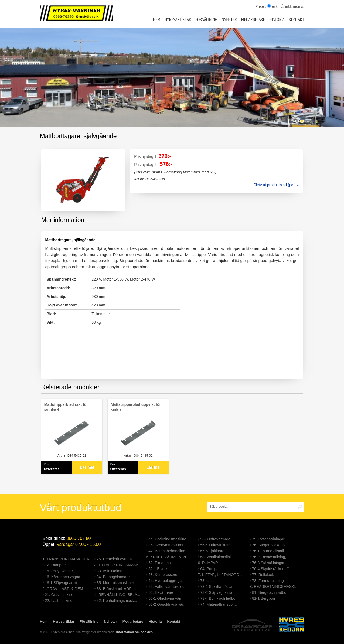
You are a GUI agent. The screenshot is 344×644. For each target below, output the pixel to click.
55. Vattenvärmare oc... (168, 587)
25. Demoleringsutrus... (116, 559)
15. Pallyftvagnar (59, 571)
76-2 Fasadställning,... (271, 557)
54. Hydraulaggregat (166, 581)
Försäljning (206, 19)
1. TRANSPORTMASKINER (66, 559)
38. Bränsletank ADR (114, 589)
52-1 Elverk (158, 569)
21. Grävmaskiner (60, 595)
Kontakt (297, 19)
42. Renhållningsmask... (117, 601)
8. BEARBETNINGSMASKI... (274, 587)
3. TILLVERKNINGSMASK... (118, 565)
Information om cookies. (135, 632)
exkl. (273, 6)
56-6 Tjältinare (212, 551)
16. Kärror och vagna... (64, 577)
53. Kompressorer (163, 575)
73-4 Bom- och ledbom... (221, 598)
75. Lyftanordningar (268, 539)
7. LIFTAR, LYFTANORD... (220, 575)
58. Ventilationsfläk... (217, 557)
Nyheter (229, 19)
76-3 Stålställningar (268, 563)
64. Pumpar (210, 569)
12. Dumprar (55, 565)
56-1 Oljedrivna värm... (168, 598)
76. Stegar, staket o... (270, 545)
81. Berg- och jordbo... (271, 592)
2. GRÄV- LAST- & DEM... (64, 589)
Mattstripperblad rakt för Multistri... (66, 407)
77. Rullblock (263, 575)
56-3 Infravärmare (215, 539)
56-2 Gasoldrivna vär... (167, 604)
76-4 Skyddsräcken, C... (272, 569)
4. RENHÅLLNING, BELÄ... (117, 595)
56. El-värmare (161, 592)
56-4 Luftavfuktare (215, 545)
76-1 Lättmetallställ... (269, 551)
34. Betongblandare (113, 577)
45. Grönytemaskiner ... (168, 545)
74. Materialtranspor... (218, 604)
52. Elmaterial (160, 563)
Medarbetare (253, 19)
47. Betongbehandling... (168, 551)
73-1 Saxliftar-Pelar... (218, 587)
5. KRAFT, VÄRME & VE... (168, 557)
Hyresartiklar (178, 19)
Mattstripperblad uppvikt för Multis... (136, 407)
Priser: (261, 6)
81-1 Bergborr (264, 598)
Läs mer (87, 467)
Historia (277, 19)
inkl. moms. (292, 6)
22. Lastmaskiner (59, 601)
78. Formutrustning (268, 581)
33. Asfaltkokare (110, 571)
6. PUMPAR (208, 563)
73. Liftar (207, 581)
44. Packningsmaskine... (169, 539)
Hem (157, 19)
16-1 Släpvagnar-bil (61, 583)
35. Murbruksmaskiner (115, 583)
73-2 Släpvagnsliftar (217, 592)
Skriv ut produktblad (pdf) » (276, 185)
